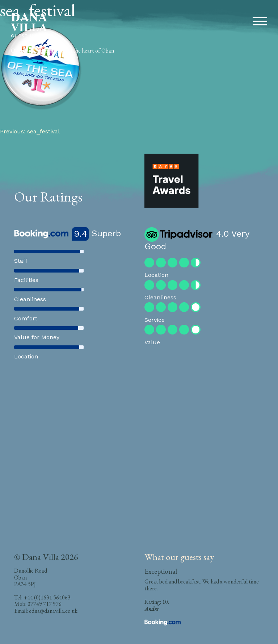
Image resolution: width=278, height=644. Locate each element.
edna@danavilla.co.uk (53, 611)
